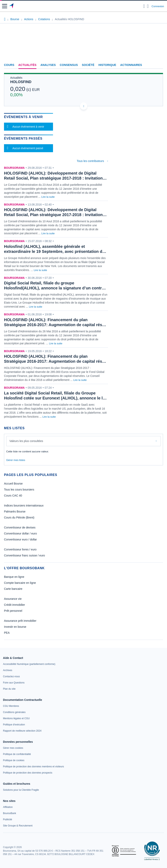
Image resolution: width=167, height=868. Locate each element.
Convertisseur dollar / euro (20, 533)
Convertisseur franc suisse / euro (24, 555)
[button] (5, 6)
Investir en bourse (15, 627)
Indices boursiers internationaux (24, 506)
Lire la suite (48, 197)
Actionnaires (131, 65)
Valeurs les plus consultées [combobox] (26, 441)
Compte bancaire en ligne (20, 583)
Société (88, 65)
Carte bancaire (13, 589)
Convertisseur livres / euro (20, 549)
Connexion (158, 6)
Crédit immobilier (14, 605)
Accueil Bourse (13, 484)
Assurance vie (13, 599)
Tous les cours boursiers (19, 490)
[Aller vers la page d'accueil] (12, 6)
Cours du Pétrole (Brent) (19, 517)
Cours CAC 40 (13, 496)
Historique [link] (107, 65)
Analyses (48, 65)
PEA (7, 633)
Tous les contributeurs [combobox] (90, 161)
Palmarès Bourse (15, 511)
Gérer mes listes (16, 460)
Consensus (69, 65)
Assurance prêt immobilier (20, 621)
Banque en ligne (14, 577)
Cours (9, 65)
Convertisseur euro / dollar (20, 539)
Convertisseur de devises (20, 527)
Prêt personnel (13, 611)
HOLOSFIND (21, 82)
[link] (29, 664)
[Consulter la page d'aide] (148, 6)
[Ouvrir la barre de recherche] (144, 6)
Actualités (27, 65)
